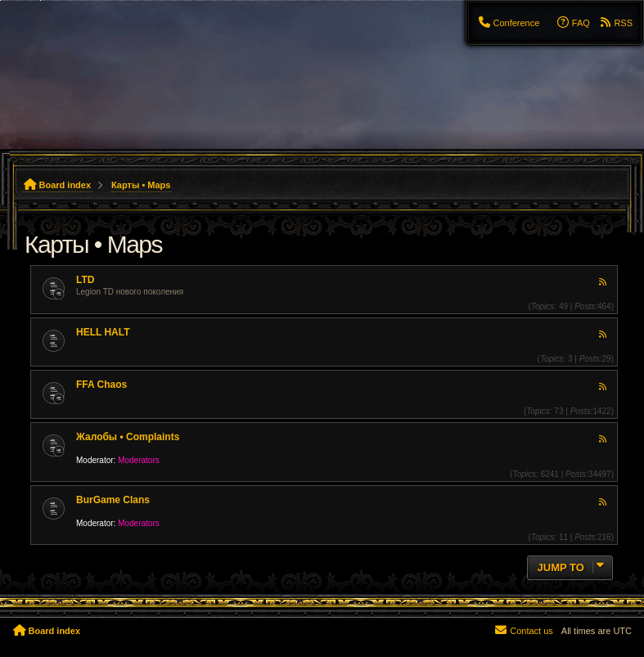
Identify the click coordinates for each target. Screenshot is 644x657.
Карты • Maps (93, 244)
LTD (85, 280)
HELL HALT (103, 332)
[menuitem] (508, 23)
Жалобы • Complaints (128, 437)
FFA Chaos (101, 385)
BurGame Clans (113, 500)
